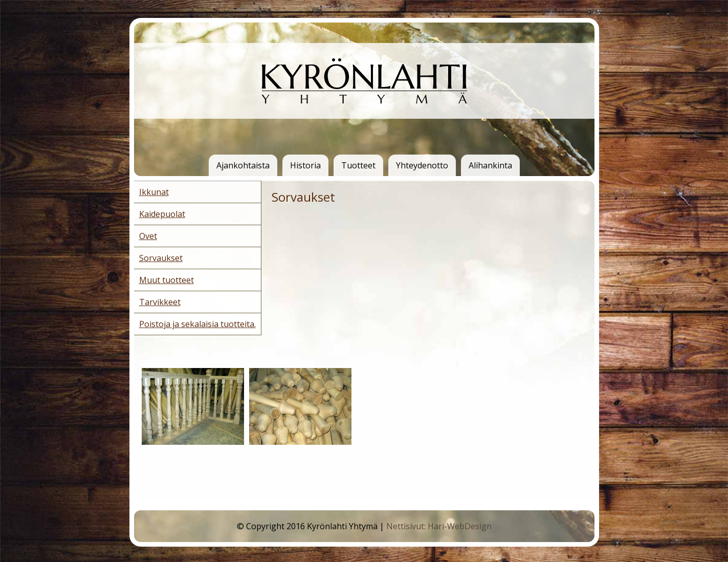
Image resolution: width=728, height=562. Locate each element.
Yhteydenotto (422, 165)
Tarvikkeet (160, 302)
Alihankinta (490, 165)
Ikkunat (154, 192)
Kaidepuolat (162, 214)
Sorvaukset (161, 258)
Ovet (148, 236)
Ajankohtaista (243, 165)
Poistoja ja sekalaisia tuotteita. (197, 324)
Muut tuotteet (167, 280)
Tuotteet (358, 165)
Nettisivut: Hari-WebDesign (439, 526)
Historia (305, 165)
